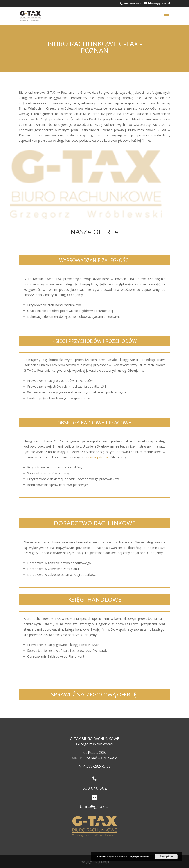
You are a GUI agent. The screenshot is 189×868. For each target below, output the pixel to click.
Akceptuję (166, 857)
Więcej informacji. (139, 857)
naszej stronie (99, 457)
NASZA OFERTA (94, 232)
